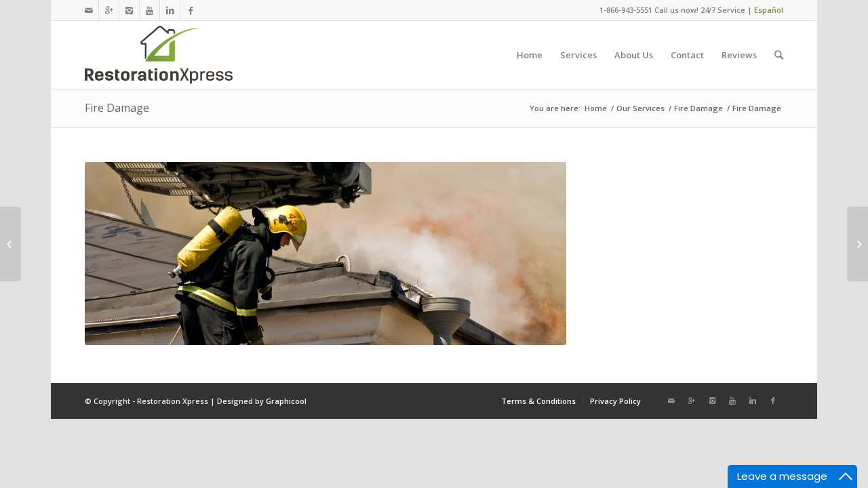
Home (596, 108)
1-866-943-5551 (626, 10)
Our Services (640, 108)
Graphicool (286, 401)
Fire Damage (117, 108)
